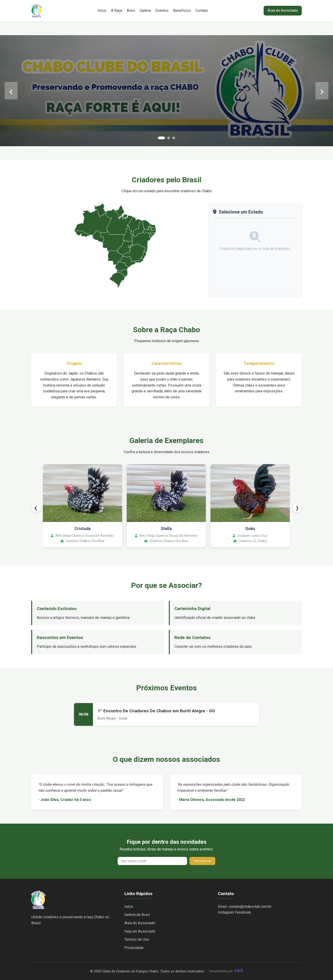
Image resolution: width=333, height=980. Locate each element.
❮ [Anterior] (36, 508)
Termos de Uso (137, 939)
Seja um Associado (140, 931)
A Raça (117, 11)
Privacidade (134, 948)
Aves (131, 11)
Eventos (162, 11)
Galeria (145, 11)
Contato (202, 11)
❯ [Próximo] (297, 508)
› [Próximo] (322, 91)
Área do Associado (283, 11)
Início (102, 11)
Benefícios (182, 11)
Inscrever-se (202, 861)
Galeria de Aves (137, 915)
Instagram (226, 912)
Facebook (243, 912)
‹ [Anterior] (11, 91)
